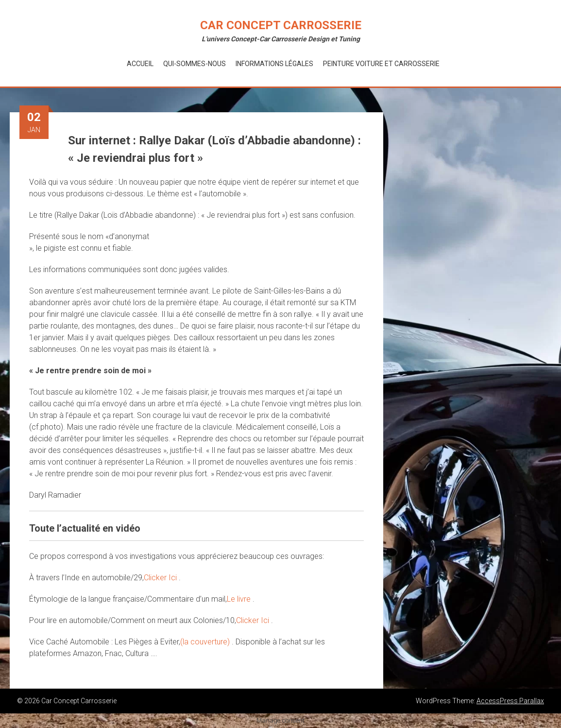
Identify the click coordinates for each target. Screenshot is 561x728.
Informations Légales (274, 64)
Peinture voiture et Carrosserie (381, 64)
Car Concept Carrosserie (281, 25)
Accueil (140, 64)
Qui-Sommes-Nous (195, 64)
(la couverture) (206, 642)
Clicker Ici (161, 578)
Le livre (240, 599)
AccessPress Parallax (510, 701)
